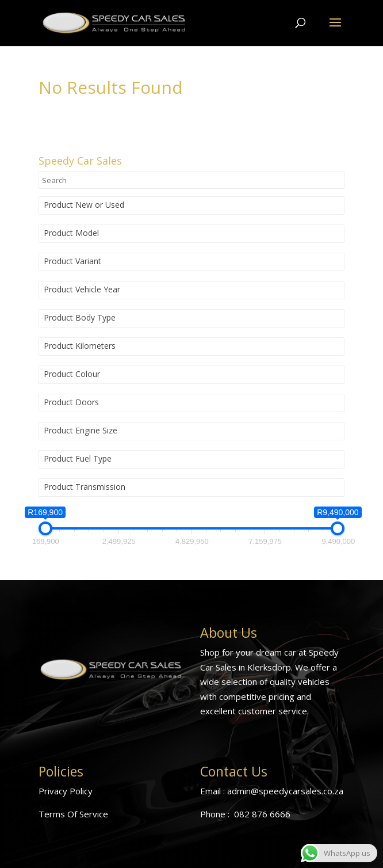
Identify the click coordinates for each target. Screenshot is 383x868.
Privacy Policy (66, 791)
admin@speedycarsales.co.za (285, 791)
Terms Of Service (73, 814)
